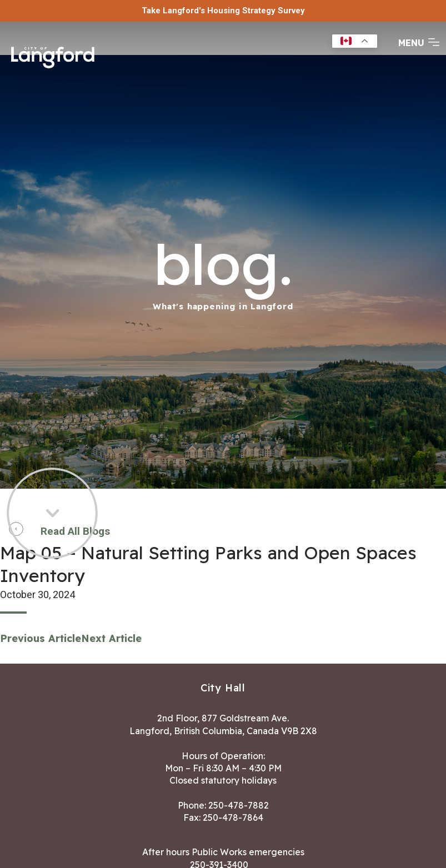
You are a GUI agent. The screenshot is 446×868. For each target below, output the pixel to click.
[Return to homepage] (53, 56)
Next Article (111, 638)
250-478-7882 (239, 805)
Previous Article (41, 638)
